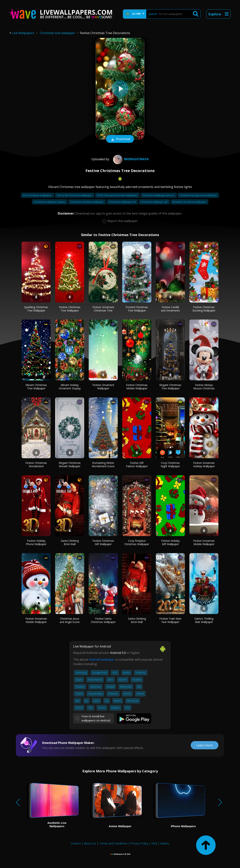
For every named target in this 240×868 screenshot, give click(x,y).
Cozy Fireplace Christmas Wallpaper (137, 542)
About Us (90, 843)
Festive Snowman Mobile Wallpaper (204, 542)
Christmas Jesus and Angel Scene (70, 620)
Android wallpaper (102, 659)
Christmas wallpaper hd (122, 202)
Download (120, 139)
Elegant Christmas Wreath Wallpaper (70, 465)
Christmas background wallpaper (198, 195)
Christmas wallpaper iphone (159, 195)
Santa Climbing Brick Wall (70, 542)
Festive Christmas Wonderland (36, 465)
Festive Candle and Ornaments (170, 309)
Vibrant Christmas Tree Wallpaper (36, 387)
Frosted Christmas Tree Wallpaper (137, 309)
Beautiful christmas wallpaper (189, 202)
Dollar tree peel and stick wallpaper (117, 195)
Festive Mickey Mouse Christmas (204, 387)
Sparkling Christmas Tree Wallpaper (36, 309)
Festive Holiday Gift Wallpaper (170, 542)
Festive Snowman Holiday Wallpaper (204, 465)
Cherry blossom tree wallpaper (75, 195)
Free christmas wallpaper (37, 195)
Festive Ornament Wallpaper (103, 387)
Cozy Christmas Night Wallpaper (170, 465)
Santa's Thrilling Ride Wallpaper (204, 620)
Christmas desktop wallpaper (87, 202)
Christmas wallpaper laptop (50, 202)
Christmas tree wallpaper (57, 33)
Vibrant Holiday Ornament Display (70, 387)
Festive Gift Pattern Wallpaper (137, 465)
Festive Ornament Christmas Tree (103, 309)
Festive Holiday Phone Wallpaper (36, 542)
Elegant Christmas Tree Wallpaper (170, 387)
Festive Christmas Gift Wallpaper (103, 542)
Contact (76, 843)
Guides (165, 843)
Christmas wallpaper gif (154, 202)
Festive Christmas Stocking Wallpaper (204, 309)
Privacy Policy (139, 843)
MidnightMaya (130, 159)
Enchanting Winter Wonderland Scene (103, 465)
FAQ (154, 843)
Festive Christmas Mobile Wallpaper (137, 387)
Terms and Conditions (113, 843)
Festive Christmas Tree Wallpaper (70, 309)
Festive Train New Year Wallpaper (170, 620)
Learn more (205, 745)
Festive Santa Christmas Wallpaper (103, 620)
